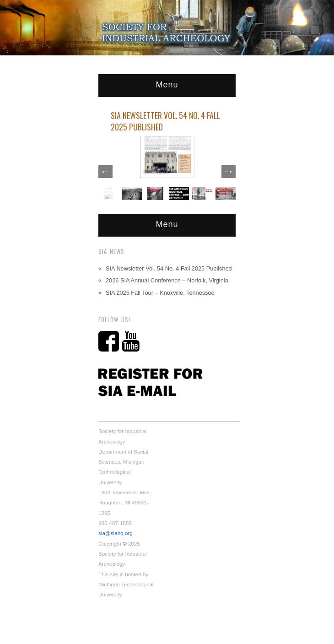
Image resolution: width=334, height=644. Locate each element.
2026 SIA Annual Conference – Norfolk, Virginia (167, 280)
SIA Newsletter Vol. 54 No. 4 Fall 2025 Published (165, 121)
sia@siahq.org (116, 533)
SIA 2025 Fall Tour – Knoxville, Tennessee (160, 293)
